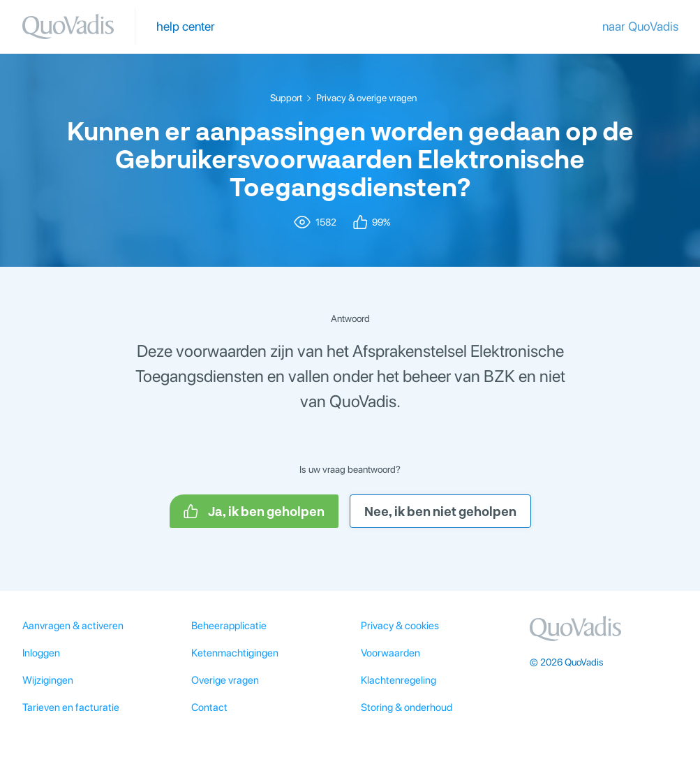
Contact (209, 707)
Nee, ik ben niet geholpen (440, 511)
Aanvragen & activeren (73, 626)
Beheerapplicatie (229, 626)
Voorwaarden (390, 653)
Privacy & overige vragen (366, 98)
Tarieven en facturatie (71, 707)
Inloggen (41, 653)
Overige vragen (225, 680)
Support (286, 98)
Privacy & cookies (400, 626)
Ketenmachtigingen (235, 653)
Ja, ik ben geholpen (254, 511)
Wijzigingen (48, 680)
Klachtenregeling (399, 680)
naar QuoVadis (640, 26)
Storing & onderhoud (407, 707)
